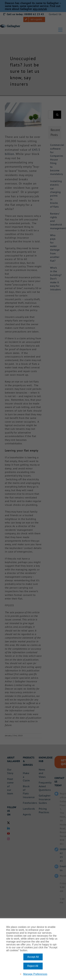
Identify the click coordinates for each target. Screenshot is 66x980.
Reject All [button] (33, 966)
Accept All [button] (33, 957)
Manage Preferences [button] (35, 974)
